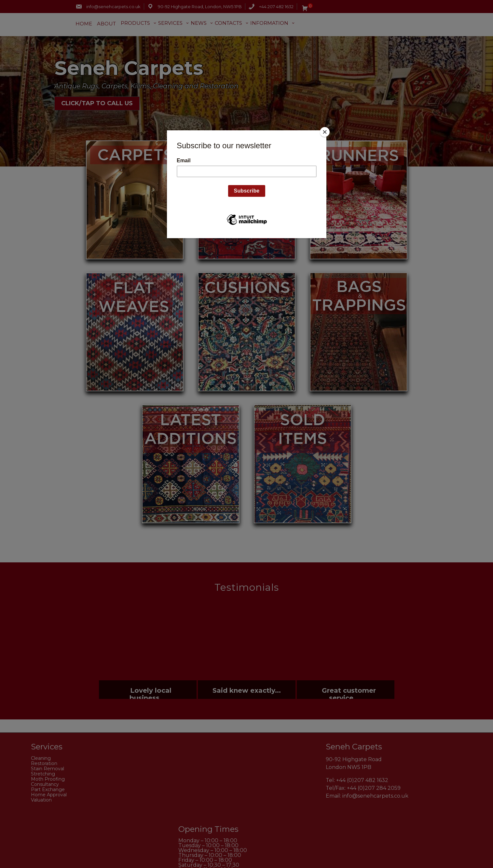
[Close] (325, 132)
